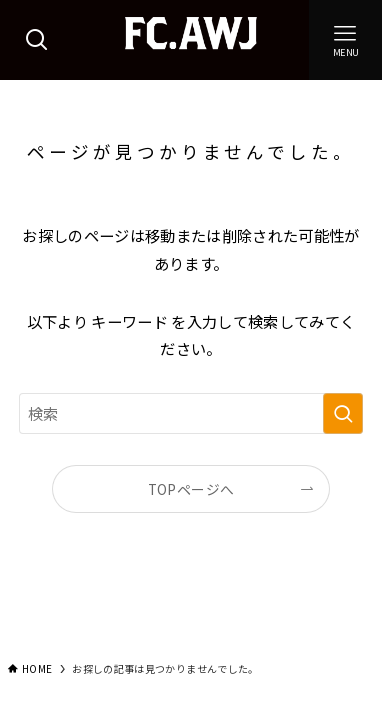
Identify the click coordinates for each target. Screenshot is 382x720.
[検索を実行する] (343, 413)
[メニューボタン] (345, 40)
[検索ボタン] (36, 40)
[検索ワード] (191, 413)
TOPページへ (191, 489)
